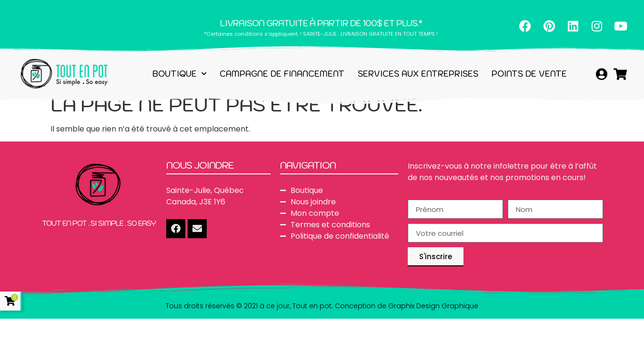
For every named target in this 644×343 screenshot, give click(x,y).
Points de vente (529, 74)
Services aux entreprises (418, 74)
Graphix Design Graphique (433, 306)
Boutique (179, 74)
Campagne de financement (282, 74)
